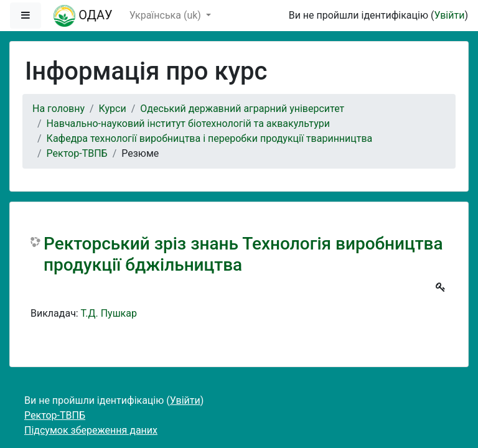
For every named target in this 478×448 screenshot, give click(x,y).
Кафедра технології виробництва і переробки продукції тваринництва (210, 138)
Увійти (449, 15)
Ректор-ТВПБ (77, 153)
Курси (113, 109)
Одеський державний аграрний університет (242, 109)
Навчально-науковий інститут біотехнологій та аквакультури (188, 124)
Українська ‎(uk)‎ (166, 15)
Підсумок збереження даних (91, 430)
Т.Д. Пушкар (109, 313)
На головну (59, 109)
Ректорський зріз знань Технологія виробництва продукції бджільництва (243, 254)
